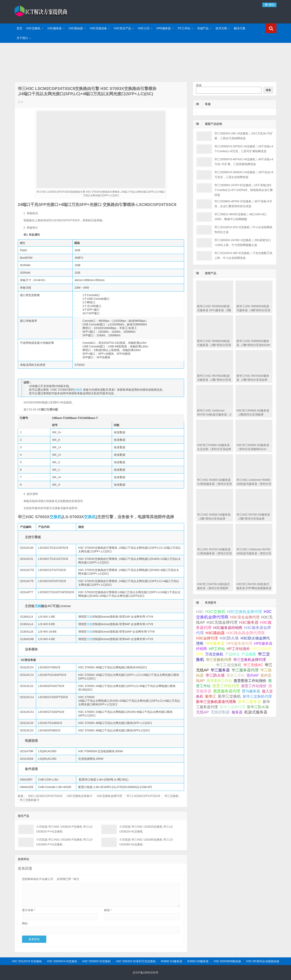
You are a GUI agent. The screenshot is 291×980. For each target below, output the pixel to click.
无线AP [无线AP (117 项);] (202, 712)
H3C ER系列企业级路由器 (263, 961)
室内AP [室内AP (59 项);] (253, 675)
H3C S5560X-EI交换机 (97, 961)
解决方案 (240, 28)
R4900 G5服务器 (198, 961)
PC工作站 (184, 28)
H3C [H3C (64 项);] (200, 612)
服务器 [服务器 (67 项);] (237, 712)
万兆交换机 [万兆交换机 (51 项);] (214, 654)
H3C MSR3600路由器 (227, 961)
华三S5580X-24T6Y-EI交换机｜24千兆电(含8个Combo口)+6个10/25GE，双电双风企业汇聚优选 (244, 190)
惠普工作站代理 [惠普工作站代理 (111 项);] (226, 686)
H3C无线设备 (98, 28)
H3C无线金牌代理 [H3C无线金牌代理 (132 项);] (222, 622)
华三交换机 (172, 796)
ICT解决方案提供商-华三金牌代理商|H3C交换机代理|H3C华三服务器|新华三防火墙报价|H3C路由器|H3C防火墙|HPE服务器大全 (41, 11)
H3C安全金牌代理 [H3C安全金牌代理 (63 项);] (245, 617)
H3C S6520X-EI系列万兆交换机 (136, 961)
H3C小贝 (144, 28)
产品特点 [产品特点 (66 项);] (232, 654)
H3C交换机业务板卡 (80, 796)
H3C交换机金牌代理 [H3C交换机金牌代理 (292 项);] (245, 612)
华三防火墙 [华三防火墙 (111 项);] (215, 675)
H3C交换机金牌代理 (109, 796)
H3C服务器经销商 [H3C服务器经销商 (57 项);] (228, 628)
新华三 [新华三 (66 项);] (211, 696)
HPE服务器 (164, 28)
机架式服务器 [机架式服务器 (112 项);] (256, 712)
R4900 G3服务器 (172, 961)
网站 (25, 923)
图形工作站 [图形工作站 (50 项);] (236, 675)
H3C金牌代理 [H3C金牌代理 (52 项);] (207, 638)
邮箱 (108, 910)
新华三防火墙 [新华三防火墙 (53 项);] (258, 707)
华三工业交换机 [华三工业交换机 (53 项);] (229, 665)
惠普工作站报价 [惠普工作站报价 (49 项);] (254, 686)
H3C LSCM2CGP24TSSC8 (45, 796)
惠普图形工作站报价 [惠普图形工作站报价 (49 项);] (250, 681)
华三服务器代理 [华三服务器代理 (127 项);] (245, 670)
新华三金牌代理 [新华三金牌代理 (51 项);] (232, 707)
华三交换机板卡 (30, 800)
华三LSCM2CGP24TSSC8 (143, 796)
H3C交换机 (33, 28)
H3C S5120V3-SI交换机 (27, 961)
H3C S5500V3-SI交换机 (62, 961)
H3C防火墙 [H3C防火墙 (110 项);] (229, 638)
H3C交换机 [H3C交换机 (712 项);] (215, 612)
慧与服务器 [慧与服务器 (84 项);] (251, 691)
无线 (38, 606)
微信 (269, 5)
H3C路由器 (76, 28)
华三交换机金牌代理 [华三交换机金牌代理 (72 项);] (250, 660)
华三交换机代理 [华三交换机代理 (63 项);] (219, 660)
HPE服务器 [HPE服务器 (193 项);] (215, 643)
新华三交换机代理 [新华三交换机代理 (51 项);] (257, 696)
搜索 (199, 85)
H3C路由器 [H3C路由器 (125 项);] (215, 633)
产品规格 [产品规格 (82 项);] (249, 654)
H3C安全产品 (122, 28)
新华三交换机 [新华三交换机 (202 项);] (229, 696)
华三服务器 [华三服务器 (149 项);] (220, 670)
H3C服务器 (55, 28)
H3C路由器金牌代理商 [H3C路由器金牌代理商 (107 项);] (246, 633)
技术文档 (221, 28)
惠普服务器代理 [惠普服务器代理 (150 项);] (227, 691)
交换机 (78, 390)
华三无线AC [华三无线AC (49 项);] (253, 665)
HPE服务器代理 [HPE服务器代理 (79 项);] (239, 643)
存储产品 (203, 28)
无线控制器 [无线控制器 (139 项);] (220, 712)
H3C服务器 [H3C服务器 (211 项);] (249, 622)
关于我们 (22, 38)
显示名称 (29, 910)
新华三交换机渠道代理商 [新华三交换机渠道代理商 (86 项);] (216, 702)
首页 (19, 28)
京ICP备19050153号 (145, 973)
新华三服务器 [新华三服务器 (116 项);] (249, 702)
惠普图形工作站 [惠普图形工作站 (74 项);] (219, 681)
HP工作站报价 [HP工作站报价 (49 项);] (238, 649)
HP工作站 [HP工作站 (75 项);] (217, 649)
